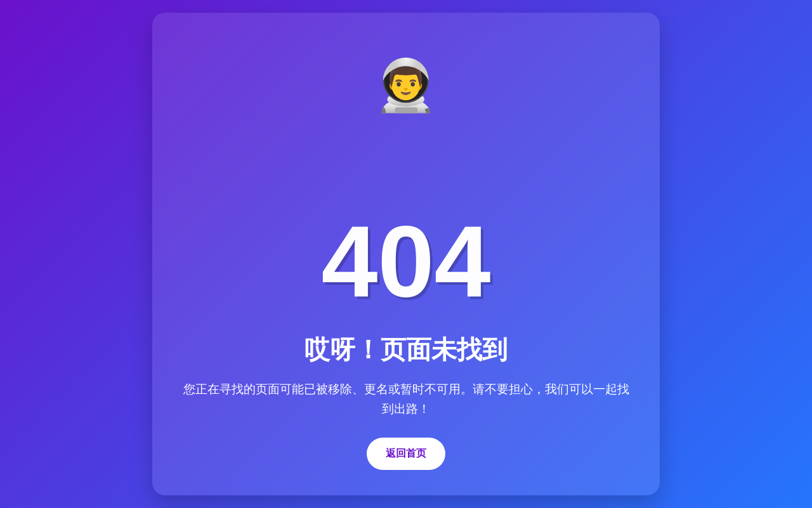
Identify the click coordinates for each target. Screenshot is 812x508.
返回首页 (406, 453)
